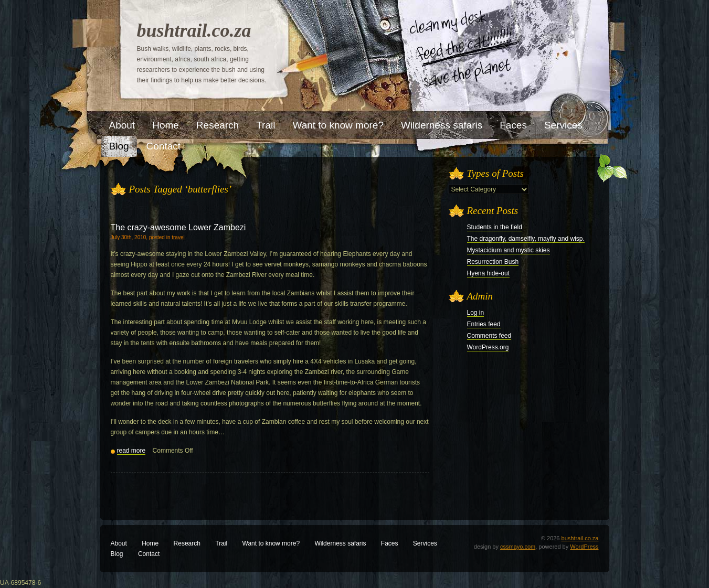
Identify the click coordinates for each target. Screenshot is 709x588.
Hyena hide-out (488, 273)
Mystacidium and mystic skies (509, 250)
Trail (221, 543)
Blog (117, 554)
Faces (390, 543)
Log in (476, 313)
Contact (149, 554)
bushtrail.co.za (194, 30)
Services (425, 543)
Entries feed (484, 324)
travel (178, 237)
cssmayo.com (518, 547)
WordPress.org (488, 347)
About (119, 543)
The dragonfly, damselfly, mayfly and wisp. (526, 239)
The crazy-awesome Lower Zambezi (178, 227)
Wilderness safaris (340, 543)
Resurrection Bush (493, 262)
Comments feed (489, 336)
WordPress (584, 547)
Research (187, 543)
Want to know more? (271, 543)
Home (150, 543)
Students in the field (495, 227)
